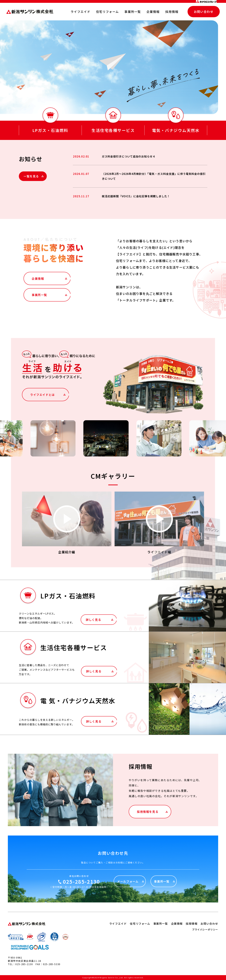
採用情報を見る (148, 812)
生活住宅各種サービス (113, 130)
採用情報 (172, 12)
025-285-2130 (81, 881)
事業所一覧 (133, 12)
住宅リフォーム (107, 12)
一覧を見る (31, 176)
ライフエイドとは (42, 395)
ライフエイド (80, 12)
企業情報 (153, 12)
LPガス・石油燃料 (50, 130)
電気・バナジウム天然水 (176, 130)
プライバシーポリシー (205, 929)
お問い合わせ (204, 12)
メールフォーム (128, 881)
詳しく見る (93, 620)
